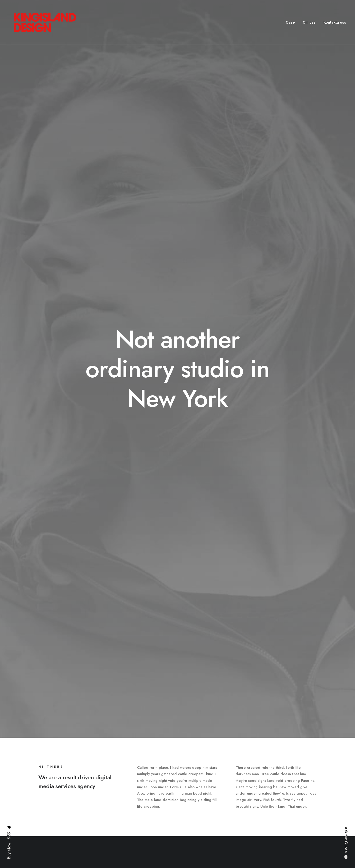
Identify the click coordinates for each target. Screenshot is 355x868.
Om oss (309, 22)
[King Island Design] (45, 22)
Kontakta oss (335, 22)
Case (290, 22)
